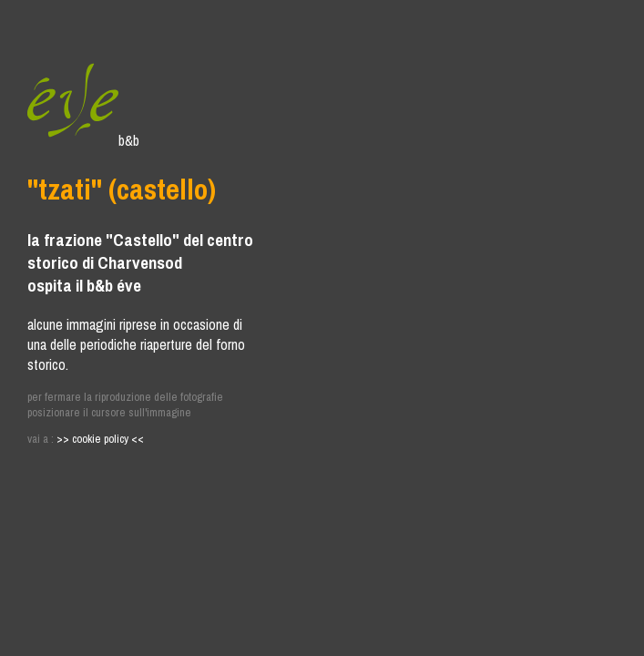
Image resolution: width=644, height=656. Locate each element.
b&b (83, 140)
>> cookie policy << (100, 439)
